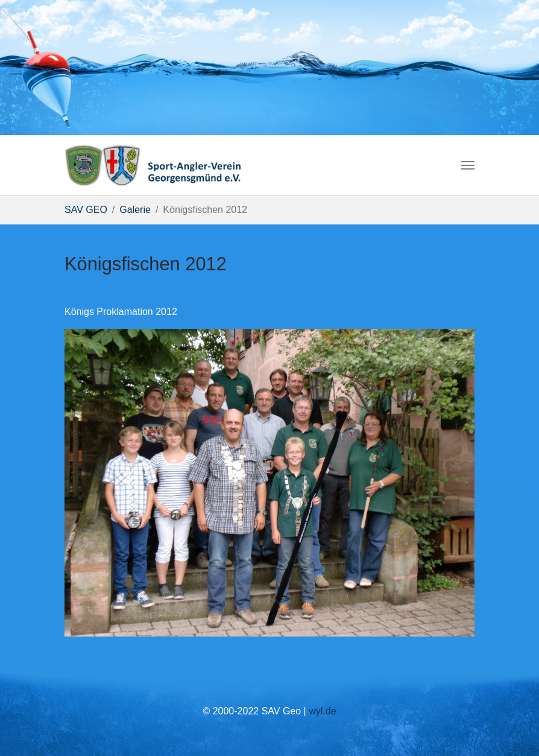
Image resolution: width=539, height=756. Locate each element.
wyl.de (322, 711)
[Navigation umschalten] (468, 165)
